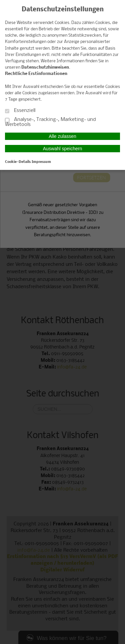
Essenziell (20, 111)
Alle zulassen (62, 136)
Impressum (41, 162)
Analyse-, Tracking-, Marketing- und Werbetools (50, 122)
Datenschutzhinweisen (45, 67)
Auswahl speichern (63, 149)
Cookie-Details (18, 162)
